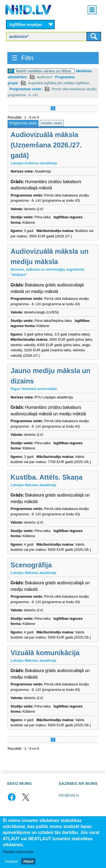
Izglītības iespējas (26, 25)
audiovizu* (45, 77)
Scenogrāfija (31, 565)
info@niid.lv (69, 795)
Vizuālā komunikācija (45, 653)
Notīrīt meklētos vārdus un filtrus (44, 71)
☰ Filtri (23, 58)
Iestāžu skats (52, 123)
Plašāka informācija (18, 852)
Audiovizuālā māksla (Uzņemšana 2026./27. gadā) (46, 145)
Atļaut (28, 861)
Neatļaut (11, 861)
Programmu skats (23, 123)
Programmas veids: (26, 89)
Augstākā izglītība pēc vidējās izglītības (59, 83)
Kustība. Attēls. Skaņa (46, 477)
